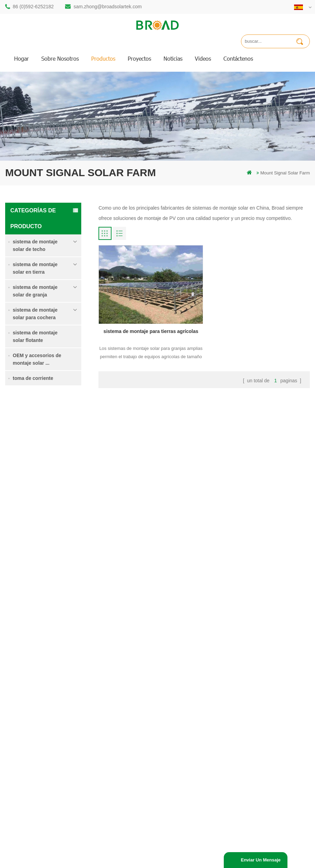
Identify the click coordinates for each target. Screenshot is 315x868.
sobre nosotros (60, 58)
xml (185, 733)
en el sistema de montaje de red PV (136, 752)
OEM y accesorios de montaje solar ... (37, 359)
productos (103, 58)
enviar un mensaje (261, 860)
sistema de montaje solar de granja (35, 291)
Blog (186, 709)
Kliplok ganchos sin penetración (58, 592)
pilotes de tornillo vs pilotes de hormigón (134, 715)
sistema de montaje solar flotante (35, 336)
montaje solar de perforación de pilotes (136, 666)
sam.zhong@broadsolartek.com (108, 7)
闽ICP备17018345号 (250, 837)
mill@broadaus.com (43, 753)
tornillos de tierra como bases (134, 816)
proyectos (139, 58)
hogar (22, 58)
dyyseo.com (150, 845)
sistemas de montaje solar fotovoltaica (131, 733)
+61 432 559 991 (40, 767)
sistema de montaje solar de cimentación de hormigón (59, 554)
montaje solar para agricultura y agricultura (136, 789)
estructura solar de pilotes (130, 681)
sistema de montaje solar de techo (35, 245)
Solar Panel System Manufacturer (222, 860)
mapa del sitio (195, 721)
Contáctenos (238, 58)
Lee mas (19, 452)
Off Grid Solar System (66, 860)
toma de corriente (33, 378)
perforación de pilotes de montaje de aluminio (138, 696)
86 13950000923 (40, 725)
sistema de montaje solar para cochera (35, 314)
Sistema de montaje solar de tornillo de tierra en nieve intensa (59, 515)
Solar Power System (112, 860)
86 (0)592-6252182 (33, 7)
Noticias (173, 58)
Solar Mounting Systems (160, 860)
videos (203, 58)
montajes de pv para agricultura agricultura (136, 771)
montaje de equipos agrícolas (134, 804)
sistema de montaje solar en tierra (35, 268)
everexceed (300, 860)
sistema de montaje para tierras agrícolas (59, 477)
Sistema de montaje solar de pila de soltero (59, 438)
